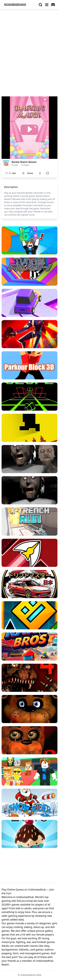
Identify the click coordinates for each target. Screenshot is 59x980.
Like (11, 173)
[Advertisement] (29, 43)
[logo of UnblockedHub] (15, 5)
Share (28, 173)
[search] (40, 5)
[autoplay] (53, 5)
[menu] (47, 5)
